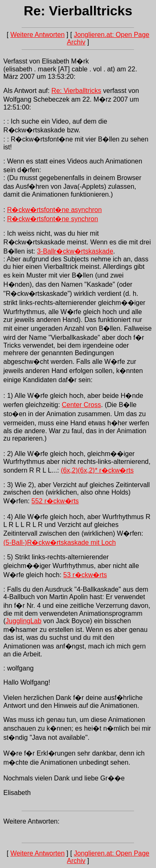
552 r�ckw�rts (55, 501)
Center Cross (82, 405)
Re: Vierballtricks (77, 91)
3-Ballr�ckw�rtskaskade (75, 251)
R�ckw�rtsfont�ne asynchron (54, 210)
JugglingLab (23, 621)
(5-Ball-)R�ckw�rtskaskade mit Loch (59, 542)
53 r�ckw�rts (85, 575)
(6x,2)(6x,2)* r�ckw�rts (97, 470)
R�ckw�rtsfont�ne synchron (53, 219)
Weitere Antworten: (31, 821)
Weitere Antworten (37, 35)
